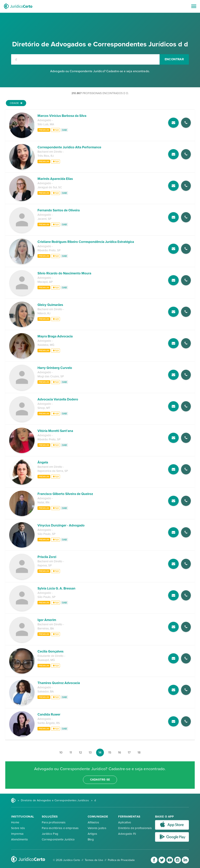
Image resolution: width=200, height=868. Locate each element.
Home (15, 822)
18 (139, 753)
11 (71, 753)
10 (61, 753)
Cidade (16, 103)
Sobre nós (18, 828)
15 (110, 753)
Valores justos (97, 828)
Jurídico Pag (50, 834)
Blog (91, 839)
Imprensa (17, 834)
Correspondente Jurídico (58, 839)
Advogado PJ (127, 834)
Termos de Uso (94, 860)
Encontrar (174, 59)
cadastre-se (100, 780)
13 (90, 753)
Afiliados (93, 822)
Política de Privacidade (121, 860)
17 (129, 753)
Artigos (92, 834)
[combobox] (85, 59)
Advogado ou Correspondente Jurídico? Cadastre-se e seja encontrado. (100, 71)
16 (120, 753)
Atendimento (20, 839)
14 (100, 753)
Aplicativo (125, 822)
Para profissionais (54, 822)
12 (80, 753)
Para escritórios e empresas (60, 828)
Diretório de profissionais (135, 828)
